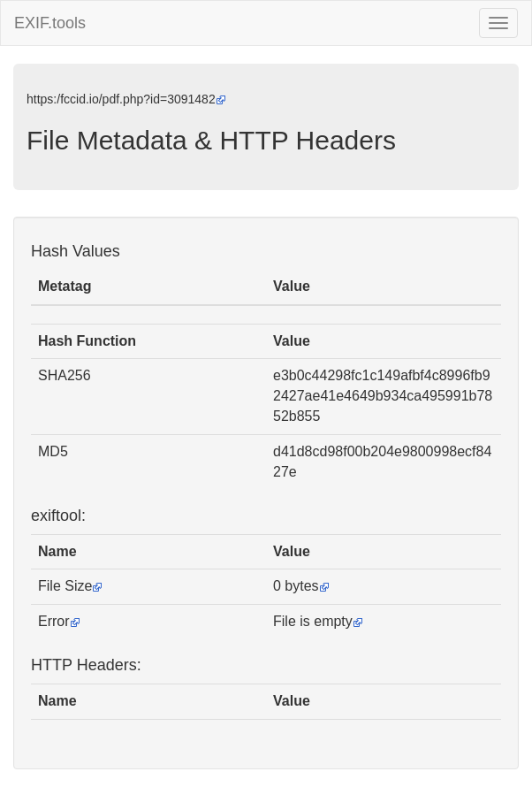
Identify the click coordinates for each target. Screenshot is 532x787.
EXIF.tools (50, 23)
